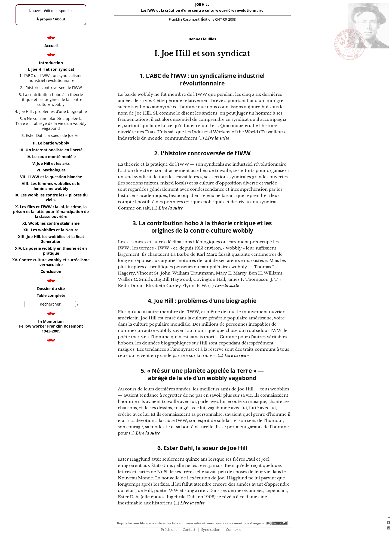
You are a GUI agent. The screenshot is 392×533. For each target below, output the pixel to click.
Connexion (235, 530)
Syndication (211, 530)
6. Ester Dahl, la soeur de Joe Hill (202, 448)
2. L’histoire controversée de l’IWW (202, 153)
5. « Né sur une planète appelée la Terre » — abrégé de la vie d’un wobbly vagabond (202, 374)
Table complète (51, 295)
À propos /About (51, 19)
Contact (189, 530)
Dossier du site (51, 289)
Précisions (169, 530)
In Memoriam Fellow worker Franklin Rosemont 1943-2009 (51, 326)
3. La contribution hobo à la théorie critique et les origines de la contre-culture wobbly (202, 227)
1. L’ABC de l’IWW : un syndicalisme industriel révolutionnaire (202, 79)
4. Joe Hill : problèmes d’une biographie (202, 301)
